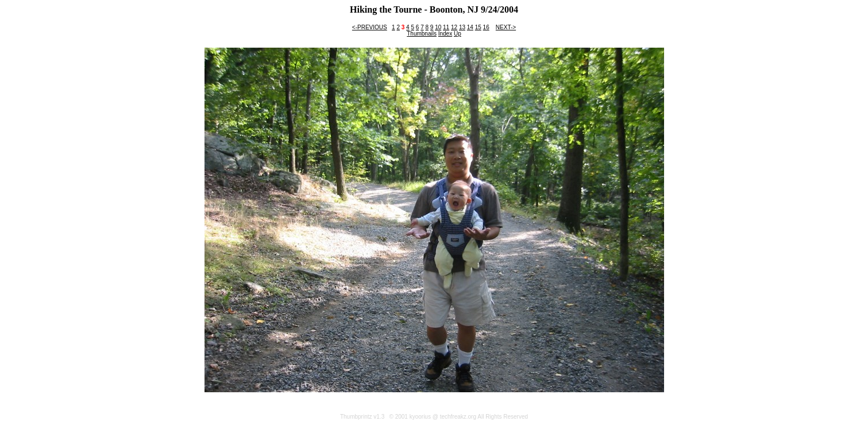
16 (486, 27)
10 (438, 27)
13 (462, 27)
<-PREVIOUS (370, 27)
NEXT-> (506, 27)
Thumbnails (422, 34)
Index (445, 34)
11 (446, 27)
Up (458, 34)
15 (478, 27)
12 (454, 27)
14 (470, 27)
